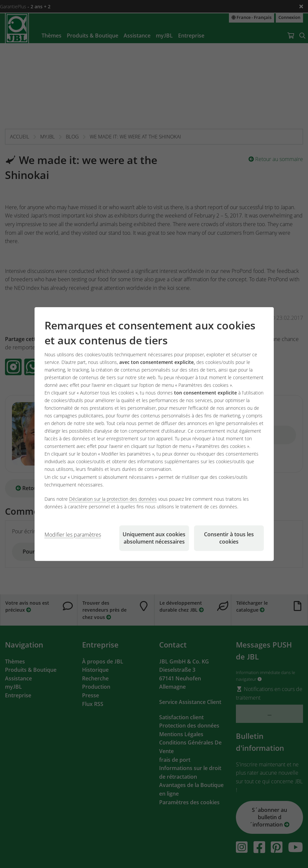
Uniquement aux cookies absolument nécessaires (154, 538)
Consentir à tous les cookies (229, 538)
